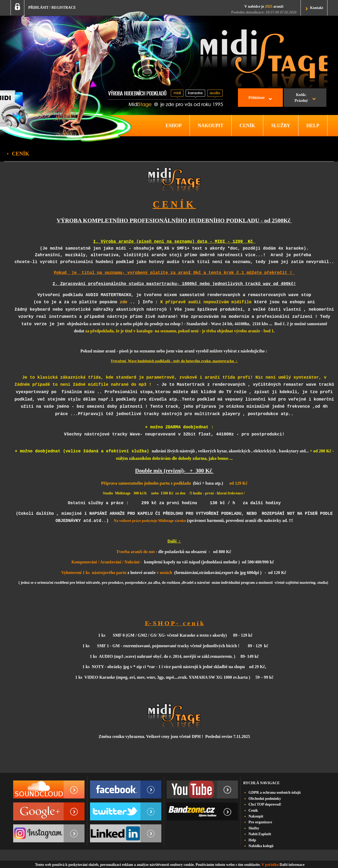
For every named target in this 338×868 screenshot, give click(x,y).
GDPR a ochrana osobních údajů (275, 793)
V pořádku (270, 865)
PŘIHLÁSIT (38, 8)
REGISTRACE (64, 8)
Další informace (292, 865)
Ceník (253, 810)
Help (252, 840)
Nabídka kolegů (261, 846)
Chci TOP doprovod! (265, 804)
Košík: (301, 98)
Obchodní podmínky (265, 799)
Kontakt (317, 8)
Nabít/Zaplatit (260, 834)
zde (124, 300)
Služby (254, 828)
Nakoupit (256, 816)
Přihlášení (257, 98)
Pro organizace (260, 822)
